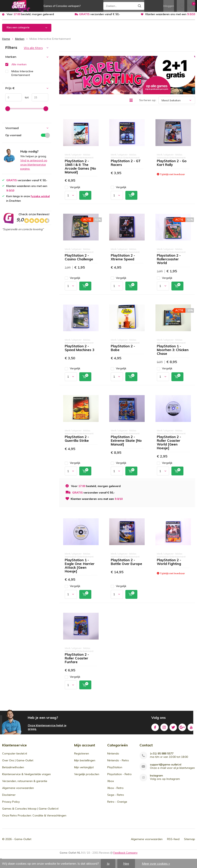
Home (6, 42)
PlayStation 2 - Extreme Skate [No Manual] (126, 443)
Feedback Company (125, 856)
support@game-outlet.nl (166, 768)
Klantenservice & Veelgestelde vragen (26, 777)
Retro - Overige (117, 805)
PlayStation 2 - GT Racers (126, 166)
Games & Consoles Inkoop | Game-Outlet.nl (30, 812)
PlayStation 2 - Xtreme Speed (123, 260)
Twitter (173, 729)
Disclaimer (9, 798)
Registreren (82, 756)
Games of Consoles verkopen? (62, 6)
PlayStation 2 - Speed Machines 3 (80, 351)
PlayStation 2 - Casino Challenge (79, 260)
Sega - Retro (116, 798)
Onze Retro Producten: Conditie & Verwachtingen (34, 818)
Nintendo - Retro (118, 763)
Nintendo (113, 756)
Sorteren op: (148, 103)
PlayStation (115, 770)
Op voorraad (27, 138)
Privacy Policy (11, 805)
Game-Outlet (23, 842)
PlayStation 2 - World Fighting (169, 565)
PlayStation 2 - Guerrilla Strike (77, 442)
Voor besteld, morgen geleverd (30, 17)
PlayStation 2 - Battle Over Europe (126, 565)
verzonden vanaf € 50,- (100, 17)
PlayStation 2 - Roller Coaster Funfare (77, 661)
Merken (20, 42)
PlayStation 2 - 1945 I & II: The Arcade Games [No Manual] (80, 169)
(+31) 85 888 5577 (162, 757)
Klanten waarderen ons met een (170, 17)
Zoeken (140, 6)
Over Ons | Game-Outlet (18, 763)
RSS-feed (173, 842)
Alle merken (19, 67)
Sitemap (190, 842)
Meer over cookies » (156, 863)
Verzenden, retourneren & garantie (25, 784)
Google (182, 729)
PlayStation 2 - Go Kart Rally (172, 166)
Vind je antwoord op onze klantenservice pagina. (34, 167)
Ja (108, 863)
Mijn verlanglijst (84, 770)
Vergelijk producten (87, 777)
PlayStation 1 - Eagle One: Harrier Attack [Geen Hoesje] (80, 568)
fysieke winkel (40, 199)
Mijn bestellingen (85, 763)
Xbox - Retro (115, 791)
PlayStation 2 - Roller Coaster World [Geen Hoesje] (169, 445)
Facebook (155, 729)
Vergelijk (73, 190)
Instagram (164, 729)
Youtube (191, 729)
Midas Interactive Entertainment (22, 76)
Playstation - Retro (119, 777)
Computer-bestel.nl (15, 756)
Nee (126, 863)
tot (25, 100)
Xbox (111, 784)
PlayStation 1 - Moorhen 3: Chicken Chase (173, 353)
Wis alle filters (33, 51)
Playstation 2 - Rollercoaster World (169, 262)
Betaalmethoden (13, 770)
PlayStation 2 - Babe (123, 351)
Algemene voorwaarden (18, 791)
